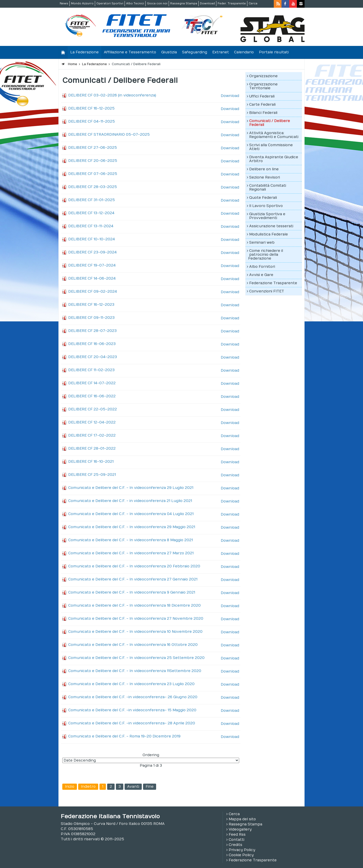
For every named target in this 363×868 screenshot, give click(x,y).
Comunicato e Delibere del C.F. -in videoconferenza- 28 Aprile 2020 (132, 723)
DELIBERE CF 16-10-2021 (91, 462)
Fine (150, 787)
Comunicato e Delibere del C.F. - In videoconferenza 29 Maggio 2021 (132, 527)
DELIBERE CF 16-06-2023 (92, 344)
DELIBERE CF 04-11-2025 (92, 121)
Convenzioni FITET (267, 291)
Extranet (221, 52)
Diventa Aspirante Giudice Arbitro (274, 159)
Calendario (244, 52)
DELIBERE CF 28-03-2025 (93, 187)
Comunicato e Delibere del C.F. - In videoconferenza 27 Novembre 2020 (136, 619)
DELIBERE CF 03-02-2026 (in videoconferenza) (112, 95)
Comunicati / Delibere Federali (270, 123)
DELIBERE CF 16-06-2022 (92, 396)
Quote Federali (263, 198)
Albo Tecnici (135, 3)
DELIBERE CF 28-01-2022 (92, 448)
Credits (235, 845)
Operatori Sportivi (110, 3)
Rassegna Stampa (184, 3)
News (64, 3)
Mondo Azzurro (82, 3)
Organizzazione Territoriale (263, 86)
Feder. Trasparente (232, 3)
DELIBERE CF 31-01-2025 (92, 200)
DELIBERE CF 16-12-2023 (91, 305)
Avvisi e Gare (261, 275)
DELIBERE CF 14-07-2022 (92, 383)
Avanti (133, 787)
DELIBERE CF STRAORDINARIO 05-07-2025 (109, 135)
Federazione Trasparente (273, 283)
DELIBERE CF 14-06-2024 (92, 278)
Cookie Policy (241, 855)
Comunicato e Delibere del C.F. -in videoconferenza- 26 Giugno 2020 (133, 697)
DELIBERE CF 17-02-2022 (92, 435)
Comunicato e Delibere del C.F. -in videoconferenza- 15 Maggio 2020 (132, 710)
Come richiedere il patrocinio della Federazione (266, 255)
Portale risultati (274, 52)
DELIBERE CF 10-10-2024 (92, 239)
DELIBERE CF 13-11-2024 (91, 226)
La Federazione (84, 52)
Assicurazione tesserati (271, 226)
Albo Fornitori (262, 267)
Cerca (253, 3)
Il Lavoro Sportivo (266, 206)
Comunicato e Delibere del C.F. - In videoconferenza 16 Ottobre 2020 (133, 645)
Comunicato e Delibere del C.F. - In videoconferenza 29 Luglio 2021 (131, 488)
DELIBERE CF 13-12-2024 (91, 213)
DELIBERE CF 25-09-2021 (92, 475)
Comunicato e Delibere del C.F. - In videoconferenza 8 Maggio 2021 (130, 540)
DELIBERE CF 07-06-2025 (93, 174)
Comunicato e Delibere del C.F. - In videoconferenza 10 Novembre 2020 (135, 632)
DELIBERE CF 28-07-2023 (92, 331)
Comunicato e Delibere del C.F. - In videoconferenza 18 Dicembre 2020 (134, 605)
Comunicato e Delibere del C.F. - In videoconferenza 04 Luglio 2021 (131, 514)
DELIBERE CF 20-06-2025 (93, 161)
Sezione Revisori (265, 177)
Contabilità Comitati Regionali (268, 188)
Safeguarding (195, 52)
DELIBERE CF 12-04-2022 (92, 422)
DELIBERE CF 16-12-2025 (91, 108)
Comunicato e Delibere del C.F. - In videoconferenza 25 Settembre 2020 (136, 658)
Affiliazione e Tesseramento (130, 52)
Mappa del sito (242, 819)
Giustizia (169, 52)
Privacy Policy (242, 850)
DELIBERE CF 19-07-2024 (92, 265)
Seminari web (262, 243)
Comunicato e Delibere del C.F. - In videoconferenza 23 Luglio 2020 (131, 684)
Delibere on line (264, 169)
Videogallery (240, 829)
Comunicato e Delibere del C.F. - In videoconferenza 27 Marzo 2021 (131, 553)
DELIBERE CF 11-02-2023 (91, 370)
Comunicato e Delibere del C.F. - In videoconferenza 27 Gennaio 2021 (133, 579)
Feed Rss (237, 835)
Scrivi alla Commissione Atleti (271, 147)
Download (207, 3)
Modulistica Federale (269, 234)
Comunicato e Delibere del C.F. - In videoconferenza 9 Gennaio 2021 (132, 592)
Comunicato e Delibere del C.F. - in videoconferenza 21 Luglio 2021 (130, 501)
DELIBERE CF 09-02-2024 (93, 292)
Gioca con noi (157, 3)
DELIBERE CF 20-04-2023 (93, 357)
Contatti (236, 840)
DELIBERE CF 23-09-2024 (92, 252)
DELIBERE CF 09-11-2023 (91, 318)
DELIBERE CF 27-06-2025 (93, 148)
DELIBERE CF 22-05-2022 (93, 409)
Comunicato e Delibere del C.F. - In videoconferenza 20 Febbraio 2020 (134, 566)
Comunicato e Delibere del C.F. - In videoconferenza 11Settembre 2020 (135, 671)
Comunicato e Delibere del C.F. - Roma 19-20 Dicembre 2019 (124, 736)
